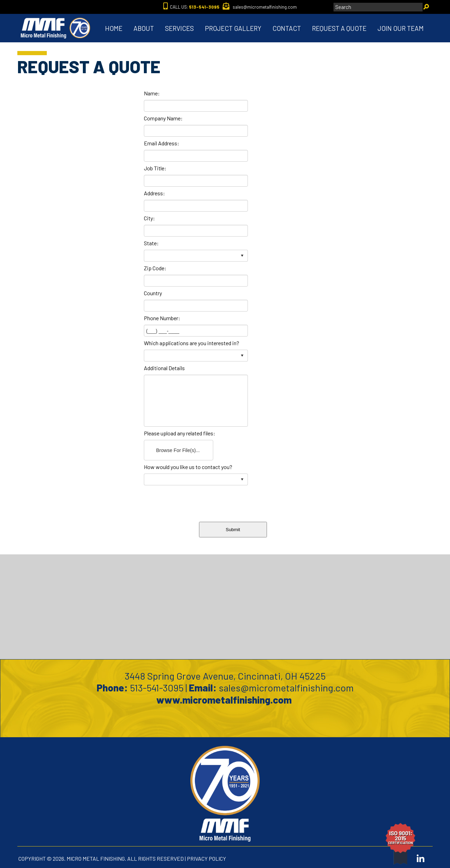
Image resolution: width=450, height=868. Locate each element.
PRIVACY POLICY (206, 858)
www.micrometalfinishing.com (225, 700)
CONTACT (287, 28)
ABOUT (144, 28)
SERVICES (179, 28)
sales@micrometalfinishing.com (286, 688)
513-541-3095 (157, 688)
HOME (114, 28)
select (242, 256)
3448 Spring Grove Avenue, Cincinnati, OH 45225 (225, 676)
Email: (203, 688)
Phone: (112, 688)
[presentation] (250, 502)
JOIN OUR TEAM (401, 28)
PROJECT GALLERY (233, 28)
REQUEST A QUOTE (339, 28)
